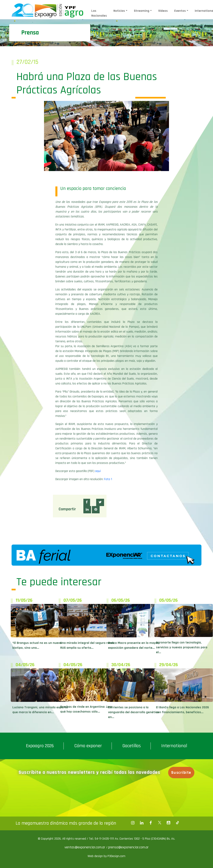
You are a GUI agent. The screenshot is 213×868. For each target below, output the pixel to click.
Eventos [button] (180, 11)
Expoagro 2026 (40, 746)
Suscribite (181, 773)
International (174, 746)
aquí (98, 471)
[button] (87, 502)
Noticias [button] (119, 11)
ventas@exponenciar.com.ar (85, 847)
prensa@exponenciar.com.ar (128, 847)
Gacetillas (132, 746)
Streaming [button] (142, 11)
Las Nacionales (99, 13)
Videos (163, 11)
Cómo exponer (88, 746)
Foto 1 (108, 479)
